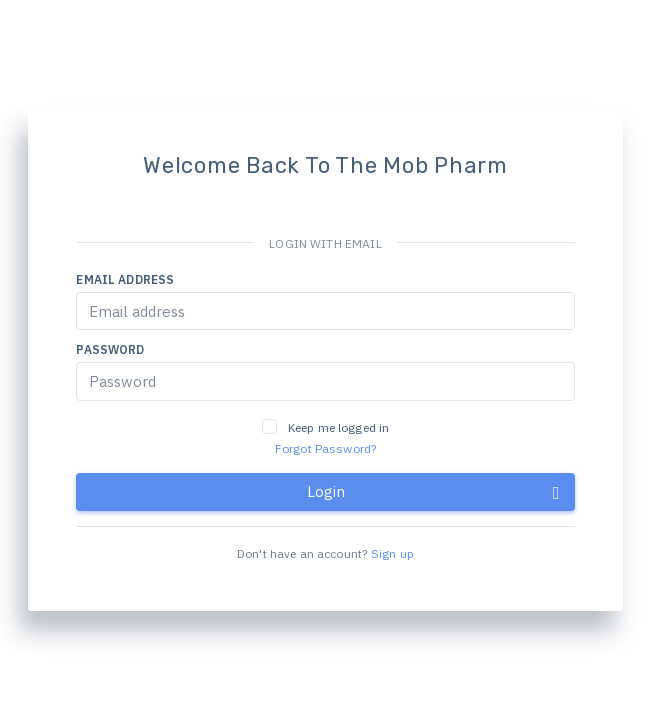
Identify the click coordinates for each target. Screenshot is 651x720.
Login (433, 492)
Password (110, 349)
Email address (125, 279)
